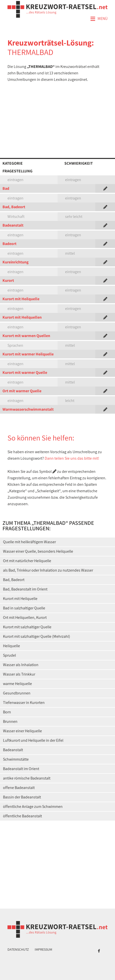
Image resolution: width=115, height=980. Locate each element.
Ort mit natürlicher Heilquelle (27, 561)
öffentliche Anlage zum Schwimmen (33, 807)
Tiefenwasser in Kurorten (24, 703)
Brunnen (10, 721)
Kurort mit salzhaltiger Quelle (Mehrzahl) (37, 636)
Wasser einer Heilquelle (22, 731)
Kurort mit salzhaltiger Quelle (27, 627)
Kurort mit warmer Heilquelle (28, 354)
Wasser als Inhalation (21, 665)
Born (7, 712)
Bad (6, 188)
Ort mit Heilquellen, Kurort (25, 617)
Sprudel (9, 655)
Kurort (8, 280)
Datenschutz (18, 949)
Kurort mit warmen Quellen (26, 336)
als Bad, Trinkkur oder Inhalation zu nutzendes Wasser (48, 570)
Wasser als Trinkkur (19, 674)
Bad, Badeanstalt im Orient (25, 589)
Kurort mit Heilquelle (21, 299)
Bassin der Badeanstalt (22, 797)
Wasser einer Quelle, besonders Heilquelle (38, 551)
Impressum (43, 949)
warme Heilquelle (17, 684)
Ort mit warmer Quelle (22, 391)
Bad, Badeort (14, 207)
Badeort (9, 244)
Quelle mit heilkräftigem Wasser (29, 542)
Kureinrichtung (15, 262)
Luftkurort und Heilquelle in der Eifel (33, 740)
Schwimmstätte (16, 759)
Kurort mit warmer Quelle (25, 372)
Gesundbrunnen (17, 693)
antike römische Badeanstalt (27, 778)
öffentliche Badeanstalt (22, 816)
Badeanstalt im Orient (21, 769)
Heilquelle (11, 646)
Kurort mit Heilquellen (22, 317)
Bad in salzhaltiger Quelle (24, 608)
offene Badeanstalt (19, 788)
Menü (99, 19)
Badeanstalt (13, 225)
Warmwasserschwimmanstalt (28, 409)
